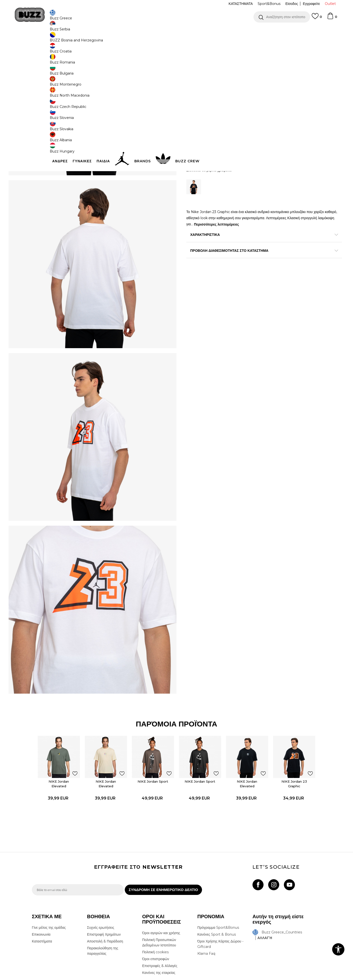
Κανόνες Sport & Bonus (217, 892)
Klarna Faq (206, 912)
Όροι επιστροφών (156, 917)
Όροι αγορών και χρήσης (161, 891)
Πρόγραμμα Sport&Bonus (218, 886)
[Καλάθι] (332, 18)
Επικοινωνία (41, 892)
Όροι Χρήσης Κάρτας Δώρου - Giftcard (220, 902)
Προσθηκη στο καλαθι (218, 155)
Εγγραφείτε (311, 4)
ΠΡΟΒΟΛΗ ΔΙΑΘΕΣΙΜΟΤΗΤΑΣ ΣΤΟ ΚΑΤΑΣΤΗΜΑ (250, 251)
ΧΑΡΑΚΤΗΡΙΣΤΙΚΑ (250, 235)
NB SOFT (114, 977)
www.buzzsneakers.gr (68, 977)
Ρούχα (83, 39)
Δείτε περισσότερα (220, 32)
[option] (176, 32)
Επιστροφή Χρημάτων (104, 892)
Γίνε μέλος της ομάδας (49, 886)
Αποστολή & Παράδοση (105, 899)
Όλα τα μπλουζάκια (103, 39)
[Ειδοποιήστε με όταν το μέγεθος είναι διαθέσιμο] (194, 105)
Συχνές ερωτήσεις (101, 886)
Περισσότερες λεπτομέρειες (265, 225)
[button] (282, 17)
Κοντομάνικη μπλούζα (133, 39)
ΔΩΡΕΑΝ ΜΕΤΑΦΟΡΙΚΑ (136, 32)
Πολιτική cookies (155, 910)
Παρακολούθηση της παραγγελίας (103, 909)
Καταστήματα (42, 899)
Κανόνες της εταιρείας (159, 931)
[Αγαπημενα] (317, 18)
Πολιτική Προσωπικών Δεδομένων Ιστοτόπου (159, 901)
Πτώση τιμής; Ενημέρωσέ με (300, 73)
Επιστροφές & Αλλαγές (160, 924)
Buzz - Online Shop (46, 39)
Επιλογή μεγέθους (200, 96)
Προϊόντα (69, 39)
